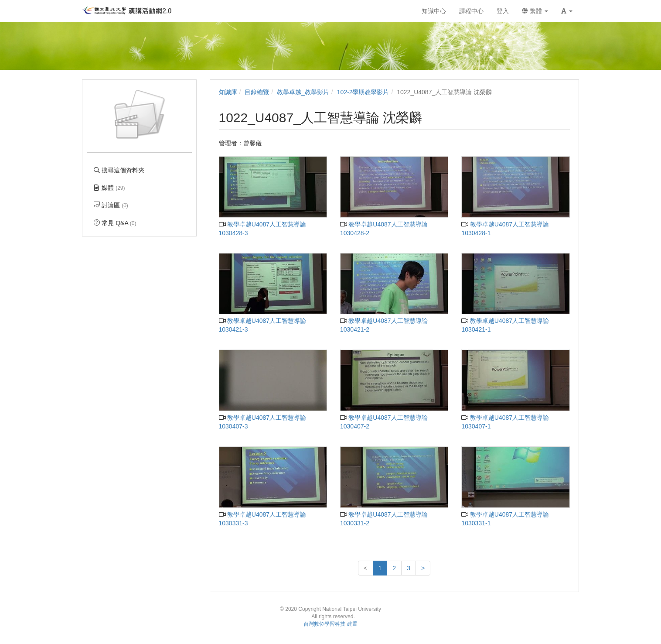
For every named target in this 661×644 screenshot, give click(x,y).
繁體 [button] (535, 11)
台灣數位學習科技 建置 (330, 624)
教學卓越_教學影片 (303, 92)
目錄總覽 (257, 92)
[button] (567, 11)
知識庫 (228, 92)
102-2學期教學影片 (363, 92)
